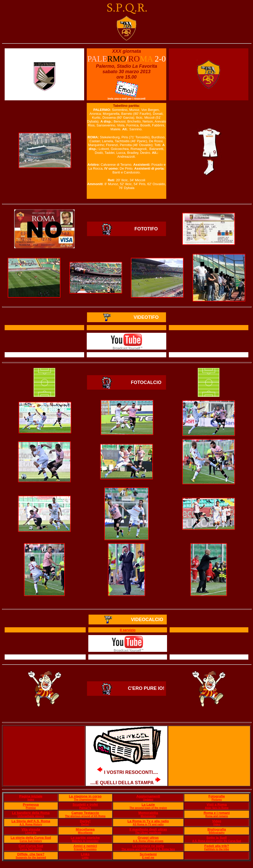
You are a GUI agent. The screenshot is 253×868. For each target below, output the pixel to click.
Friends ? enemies (85, 849)
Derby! (85, 821)
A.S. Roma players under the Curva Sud (217, 841)
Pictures (217, 800)
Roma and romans (217, 816)
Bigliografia (217, 829)
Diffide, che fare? (31, 854)
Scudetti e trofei (85, 805)
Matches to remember (85, 841)
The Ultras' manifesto (148, 833)
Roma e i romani (217, 813)
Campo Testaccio (85, 813)
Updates (148, 800)
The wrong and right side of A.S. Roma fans (148, 849)
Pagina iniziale (31, 796)
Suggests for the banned (31, 858)
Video (217, 821)
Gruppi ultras (148, 838)
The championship (85, 800)
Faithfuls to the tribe (217, 849)
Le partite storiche (85, 838)
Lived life (31, 833)
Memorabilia (148, 813)
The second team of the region (148, 808)
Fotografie (217, 796)
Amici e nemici (85, 846)
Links (85, 854)
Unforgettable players (31, 816)
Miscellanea (85, 829)
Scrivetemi (148, 854)
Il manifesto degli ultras (148, 829)
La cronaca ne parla (148, 846)
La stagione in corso (85, 796)
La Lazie (148, 805)
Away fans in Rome (217, 808)
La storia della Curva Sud (31, 838)
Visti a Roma (217, 805)
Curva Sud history (31, 841)
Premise (31, 808)
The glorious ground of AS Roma (85, 816)
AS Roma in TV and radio (148, 824)
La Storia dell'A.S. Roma (31, 821)
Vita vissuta (31, 829)
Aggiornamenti (148, 796)
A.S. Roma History (31, 824)
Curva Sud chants (31, 849)
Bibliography (217, 833)
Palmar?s (85, 808)
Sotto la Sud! (217, 838)
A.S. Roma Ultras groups (148, 841)
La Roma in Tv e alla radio (148, 821)
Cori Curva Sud (31, 846)
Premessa (31, 805)
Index (31, 800)
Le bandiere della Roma (31, 813)
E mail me (148, 858)
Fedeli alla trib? (217, 846)
